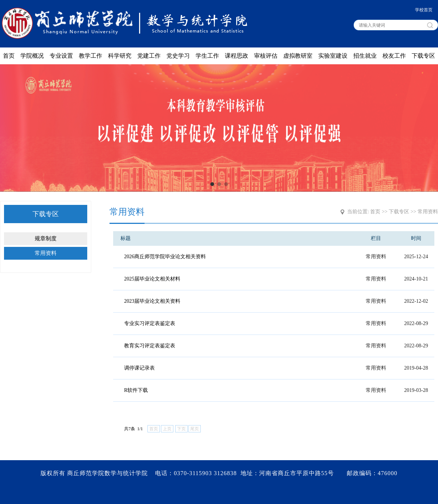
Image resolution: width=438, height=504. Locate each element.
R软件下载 (136, 390)
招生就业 (365, 56)
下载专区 (423, 56)
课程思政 (237, 56)
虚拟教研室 (298, 56)
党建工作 (149, 56)
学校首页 (424, 10)
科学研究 (120, 56)
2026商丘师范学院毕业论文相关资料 (165, 257)
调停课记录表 (139, 368)
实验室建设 (333, 56)
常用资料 (46, 253)
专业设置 (61, 56)
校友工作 (394, 56)
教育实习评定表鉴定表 (150, 346)
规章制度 (46, 238)
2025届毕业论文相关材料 (152, 279)
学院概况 (32, 56)
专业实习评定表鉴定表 (150, 323)
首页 (9, 56)
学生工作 (207, 56)
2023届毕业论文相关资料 (152, 301)
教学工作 (91, 56)
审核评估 (266, 56)
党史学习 (178, 56)
